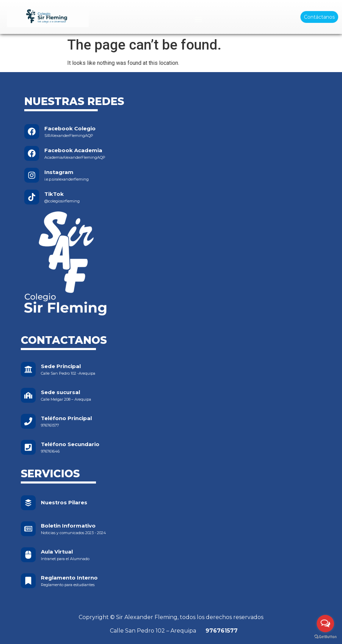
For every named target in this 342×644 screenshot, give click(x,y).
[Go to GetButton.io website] (325, 637)
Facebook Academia (73, 150)
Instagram (59, 172)
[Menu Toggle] (198, 19)
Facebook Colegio (70, 128)
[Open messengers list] (325, 624)
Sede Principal (61, 366)
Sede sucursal (60, 392)
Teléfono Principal (66, 418)
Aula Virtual (57, 552)
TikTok (54, 194)
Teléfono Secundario (70, 444)
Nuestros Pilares (64, 502)
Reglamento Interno (69, 578)
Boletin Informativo (68, 526)
